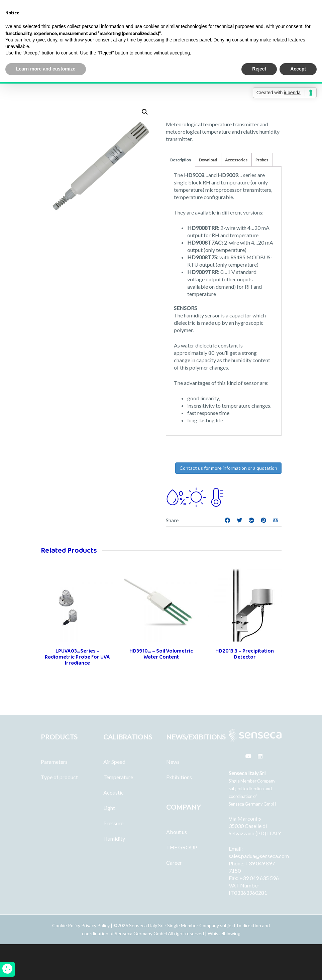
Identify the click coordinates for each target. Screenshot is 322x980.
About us (177, 832)
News (173, 762)
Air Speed (114, 762)
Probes (262, 160)
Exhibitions (179, 777)
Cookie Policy (67, 925)
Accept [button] (298, 69)
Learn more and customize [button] (46, 69)
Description (181, 160)
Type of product (59, 777)
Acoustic (114, 792)
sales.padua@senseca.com (259, 856)
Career (174, 863)
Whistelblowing (224, 933)
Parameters (54, 762)
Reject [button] (259, 69)
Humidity (114, 838)
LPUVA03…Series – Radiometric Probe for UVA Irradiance (77, 657)
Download (208, 160)
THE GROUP (182, 847)
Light (109, 808)
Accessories (236, 160)
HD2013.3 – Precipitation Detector (245, 654)
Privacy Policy (95, 925)
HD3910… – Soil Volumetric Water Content (161, 654)
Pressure (113, 823)
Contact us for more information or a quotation (228, 468)
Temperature (118, 777)
